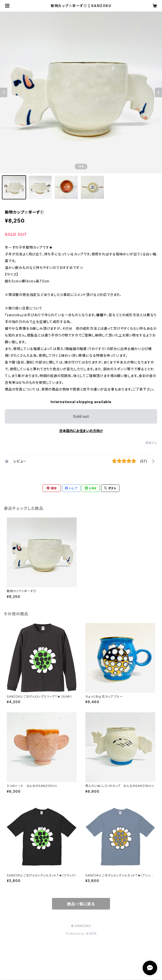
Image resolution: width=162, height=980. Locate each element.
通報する (151, 443)
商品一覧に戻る (81, 904)
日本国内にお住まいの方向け (81, 431)
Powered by (81, 934)
